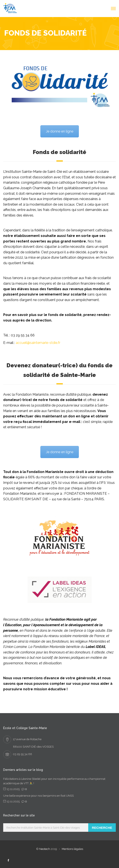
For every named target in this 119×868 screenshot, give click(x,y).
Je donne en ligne (60, 131)
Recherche (102, 828)
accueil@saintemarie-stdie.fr (38, 343)
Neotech (45, 849)
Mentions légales (72, 849)
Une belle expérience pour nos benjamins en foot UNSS (38, 796)
